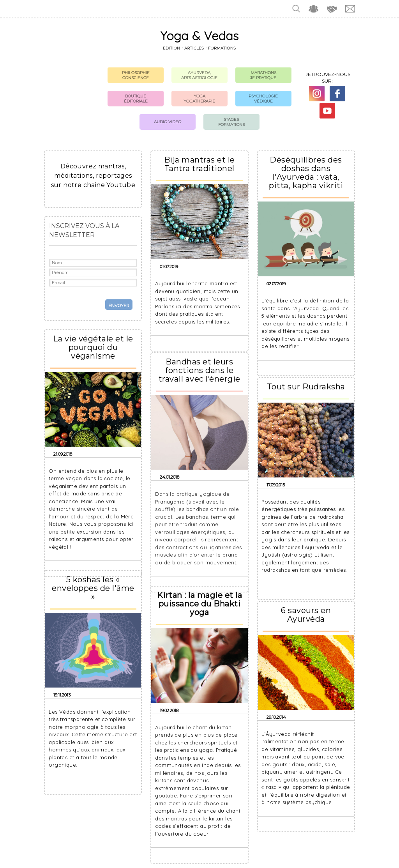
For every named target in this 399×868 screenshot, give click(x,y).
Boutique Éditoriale (136, 99)
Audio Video (168, 122)
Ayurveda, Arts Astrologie (199, 75)
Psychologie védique (263, 99)
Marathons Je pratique (263, 75)
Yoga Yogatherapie (199, 99)
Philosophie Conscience (136, 75)
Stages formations (231, 122)
